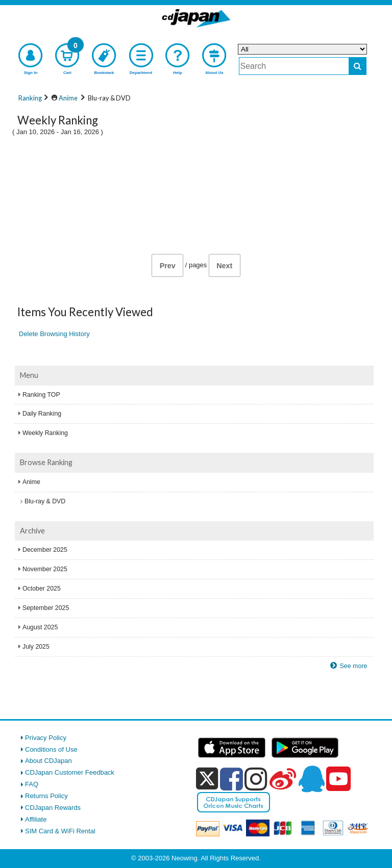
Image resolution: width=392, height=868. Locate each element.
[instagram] (256, 779)
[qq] (311, 779)
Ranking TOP (41, 395)
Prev (168, 266)
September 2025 (46, 608)
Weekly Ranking (45, 433)
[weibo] (283, 779)
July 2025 (36, 647)
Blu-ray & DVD (45, 501)
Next (224, 266)
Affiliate (36, 819)
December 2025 (45, 550)
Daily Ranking (42, 414)
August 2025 (40, 627)
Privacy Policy (46, 738)
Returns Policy (46, 796)
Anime (31, 482)
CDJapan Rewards (53, 808)
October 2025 (42, 589)
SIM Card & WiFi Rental (60, 831)
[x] (207, 779)
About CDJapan (48, 761)
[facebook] (231, 779)
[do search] (358, 66)
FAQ (32, 784)
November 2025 (45, 569)
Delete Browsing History (54, 334)
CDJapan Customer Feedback (70, 772)
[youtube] (338, 779)
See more (353, 666)
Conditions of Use (51, 749)
